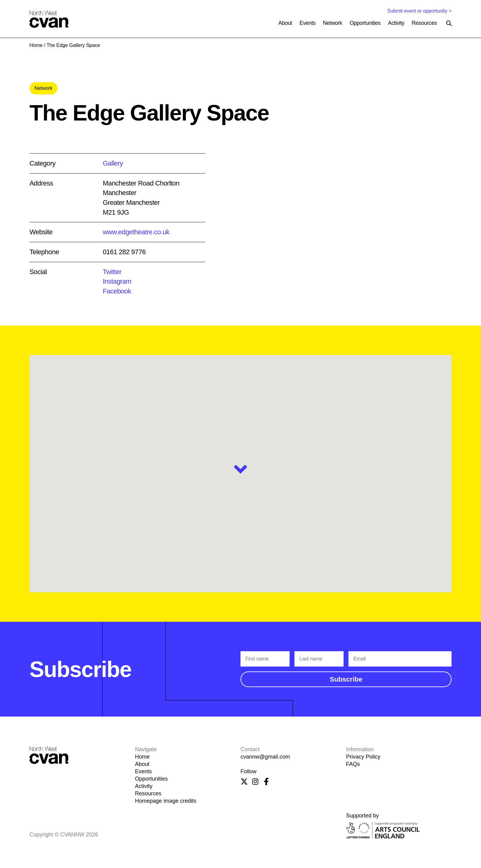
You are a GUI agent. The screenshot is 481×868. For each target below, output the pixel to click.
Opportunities (365, 23)
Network (333, 23)
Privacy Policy (363, 757)
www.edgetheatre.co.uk (136, 232)
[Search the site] (449, 23)
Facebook (117, 291)
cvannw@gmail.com (265, 757)
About (285, 23)
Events (307, 23)
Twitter (112, 272)
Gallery (113, 163)
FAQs (353, 764)
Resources (424, 23)
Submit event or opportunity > (419, 11)
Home (36, 45)
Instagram (117, 281)
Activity (396, 23)
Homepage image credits (166, 801)
